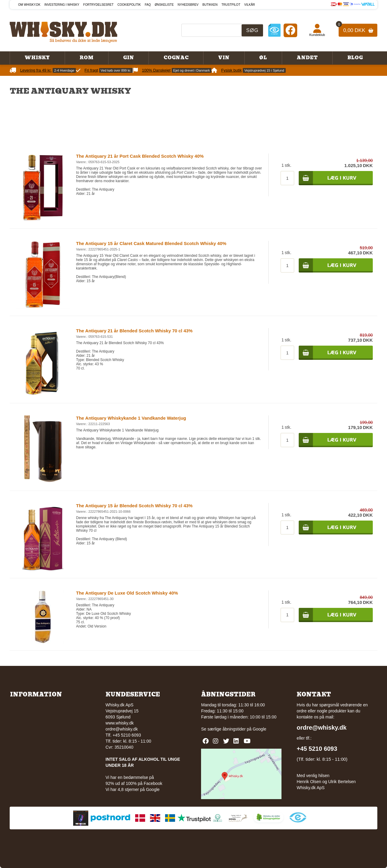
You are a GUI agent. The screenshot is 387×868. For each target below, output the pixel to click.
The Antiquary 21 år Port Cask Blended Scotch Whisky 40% (140, 156)
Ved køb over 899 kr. (116, 70)
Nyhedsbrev (188, 5)
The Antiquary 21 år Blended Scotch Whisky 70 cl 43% (134, 331)
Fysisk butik (232, 70)
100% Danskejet (156, 70)
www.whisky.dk (120, 723)
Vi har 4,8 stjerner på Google (133, 789)
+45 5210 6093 (317, 749)
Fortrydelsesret (98, 5)
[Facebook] (290, 30)
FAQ (148, 5)
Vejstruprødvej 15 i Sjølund (264, 70)
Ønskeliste (164, 5)
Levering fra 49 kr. (36, 70)
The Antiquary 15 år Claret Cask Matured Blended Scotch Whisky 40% (151, 243)
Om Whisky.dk (29, 5)
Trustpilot (231, 5)
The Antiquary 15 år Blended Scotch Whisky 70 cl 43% (134, 506)
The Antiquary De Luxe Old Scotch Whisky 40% (127, 593)
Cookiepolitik (129, 5)
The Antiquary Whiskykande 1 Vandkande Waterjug (131, 418)
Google (260, 729)
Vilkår (250, 5)
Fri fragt (91, 70)
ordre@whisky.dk (122, 729)
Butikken (210, 5)
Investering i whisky (62, 5)
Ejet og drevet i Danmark (192, 70)
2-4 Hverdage (64, 70)
